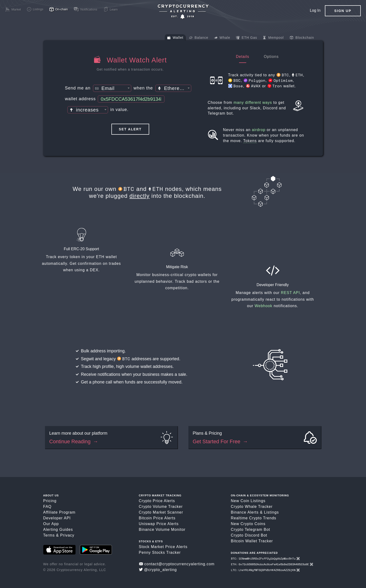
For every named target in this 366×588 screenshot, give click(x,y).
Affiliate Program (59, 512)
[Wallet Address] (131, 99)
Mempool (273, 38)
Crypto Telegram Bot (251, 530)
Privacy (67, 535)
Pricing (50, 501)
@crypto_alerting (158, 570)
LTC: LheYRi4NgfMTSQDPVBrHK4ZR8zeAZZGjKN (265, 570)
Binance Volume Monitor (162, 530)
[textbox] (112, 89)
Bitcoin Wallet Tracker (252, 541)
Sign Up (343, 11)
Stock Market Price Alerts (163, 547)
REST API (290, 293)
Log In (315, 10)
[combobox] (112, 88)
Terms (49, 535)
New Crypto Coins (248, 524)
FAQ (47, 507)
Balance (199, 38)
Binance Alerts (245, 512)
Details (243, 57)
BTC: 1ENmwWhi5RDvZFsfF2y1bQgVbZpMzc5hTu (265, 558)
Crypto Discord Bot (249, 535)
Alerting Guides (58, 530)
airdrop (259, 130)
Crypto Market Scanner (161, 512)
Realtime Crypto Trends (254, 518)
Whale (222, 38)
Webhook (263, 306)
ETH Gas (246, 38)
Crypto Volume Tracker (161, 507)
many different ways (253, 103)
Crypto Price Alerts (157, 501)
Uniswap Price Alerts (159, 524)
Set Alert (130, 129)
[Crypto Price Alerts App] (183, 12)
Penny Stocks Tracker (160, 552)
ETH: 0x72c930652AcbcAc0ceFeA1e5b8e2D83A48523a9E (272, 564)
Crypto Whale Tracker (252, 507)
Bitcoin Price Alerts (157, 518)
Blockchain (302, 38)
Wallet (175, 38)
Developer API (57, 518)
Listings (271, 512)
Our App (51, 524)
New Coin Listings (248, 501)
